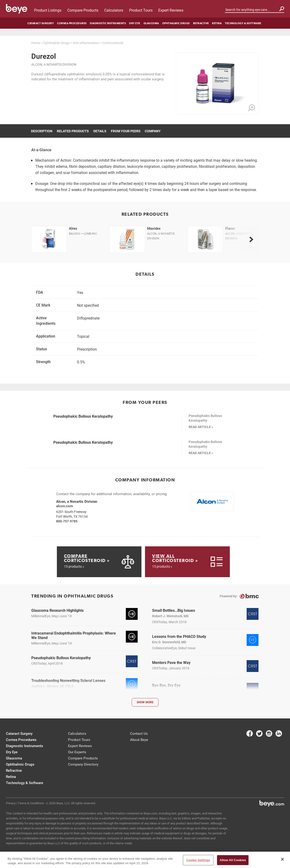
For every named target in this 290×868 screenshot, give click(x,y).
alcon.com (65, 506)
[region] (145, 860)
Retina (217, 23)
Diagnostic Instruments (108, 23)
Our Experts (77, 752)
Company (153, 131)
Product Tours (141, 10)
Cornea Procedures (72, 23)
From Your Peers (126, 131)
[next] (251, 239)
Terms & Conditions (31, 803)
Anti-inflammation (86, 43)
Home (36, 43)
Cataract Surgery (41, 23)
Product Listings (48, 10)
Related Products (73, 131)
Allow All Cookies (233, 860)
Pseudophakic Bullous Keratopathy (83, 416)
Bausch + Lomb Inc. (83, 233)
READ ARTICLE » (201, 427)
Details (100, 131)
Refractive (201, 23)
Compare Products (83, 10)
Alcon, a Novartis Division (54, 64)
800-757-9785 (67, 521)
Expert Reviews (171, 10)
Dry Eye (135, 23)
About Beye (139, 740)
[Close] (282, 859)
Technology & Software (243, 23)
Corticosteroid (113, 43)
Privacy (11, 803)
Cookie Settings (198, 860)
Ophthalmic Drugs (176, 23)
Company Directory (83, 764)
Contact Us (139, 733)
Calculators (114, 10)
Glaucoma (151, 23)
